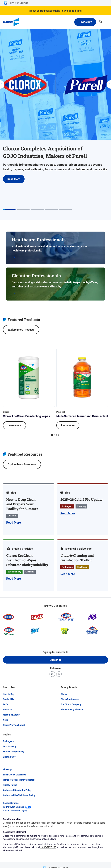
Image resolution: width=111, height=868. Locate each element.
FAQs (6, 704)
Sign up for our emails (55, 652)
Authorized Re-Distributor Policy (19, 795)
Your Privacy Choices (17, 807)
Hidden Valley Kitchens (72, 710)
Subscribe (56, 660)
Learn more (14, 425)
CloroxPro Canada (70, 699)
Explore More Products (21, 330)
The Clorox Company (71, 704)
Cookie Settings (11, 803)
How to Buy (85, 22)
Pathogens (8, 741)
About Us (8, 710)
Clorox (64, 694)
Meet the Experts (11, 715)
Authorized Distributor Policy (17, 790)
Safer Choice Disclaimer (14, 775)
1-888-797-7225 (48, 847)
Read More (14, 179)
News (6, 720)
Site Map (7, 770)
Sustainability (10, 747)
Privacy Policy (10, 785)
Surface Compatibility (13, 752)
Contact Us (8, 699)
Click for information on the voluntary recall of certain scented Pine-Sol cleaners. (43, 823)
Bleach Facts (9, 757)
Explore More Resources (22, 464)
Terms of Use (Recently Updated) (19, 780)
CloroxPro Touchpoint (14, 725)
